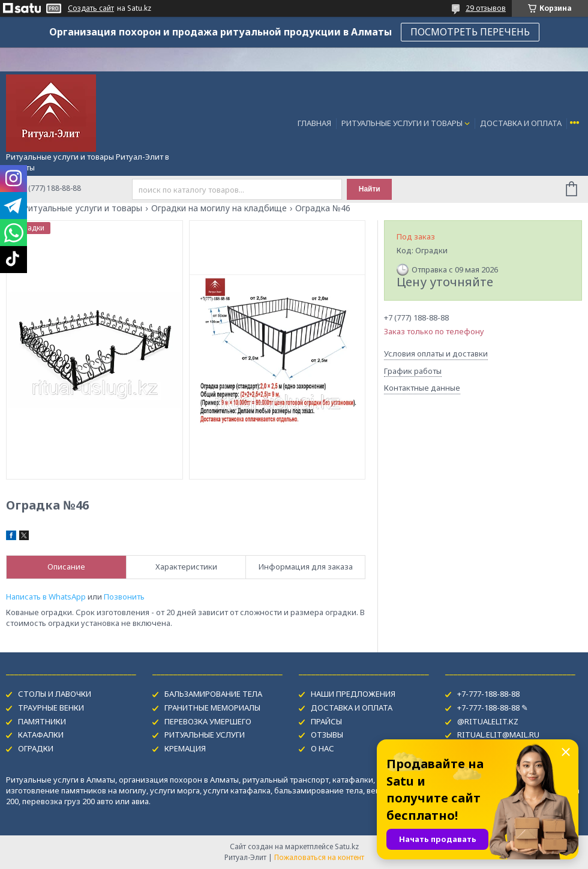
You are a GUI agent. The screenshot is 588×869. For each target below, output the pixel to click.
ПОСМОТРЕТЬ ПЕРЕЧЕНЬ (470, 32)
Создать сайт (91, 8)
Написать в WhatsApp (46, 597)
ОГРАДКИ (36, 748)
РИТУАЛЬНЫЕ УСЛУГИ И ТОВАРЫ (402, 123)
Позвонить (124, 597)
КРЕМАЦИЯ (185, 748)
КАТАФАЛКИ (41, 735)
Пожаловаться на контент (319, 857)
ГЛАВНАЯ (314, 123)
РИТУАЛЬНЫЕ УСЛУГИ (205, 735)
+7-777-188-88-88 (488, 694)
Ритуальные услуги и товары (82, 208)
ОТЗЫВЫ (327, 735)
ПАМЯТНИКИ (42, 721)
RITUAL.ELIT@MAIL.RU (498, 735)
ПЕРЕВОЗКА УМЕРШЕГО (208, 721)
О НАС (322, 748)
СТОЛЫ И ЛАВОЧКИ (55, 694)
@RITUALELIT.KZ (488, 721)
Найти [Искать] (370, 189)
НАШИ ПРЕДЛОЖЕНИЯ (353, 694)
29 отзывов (486, 8)
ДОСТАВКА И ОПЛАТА (521, 123)
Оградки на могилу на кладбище (219, 208)
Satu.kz (347, 846)
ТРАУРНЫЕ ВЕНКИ (51, 708)
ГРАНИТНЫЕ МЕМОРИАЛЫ (212, 708)
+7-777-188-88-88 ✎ (493, 708)
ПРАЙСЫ (326, 721)
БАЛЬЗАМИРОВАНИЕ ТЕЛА (213, 694)
